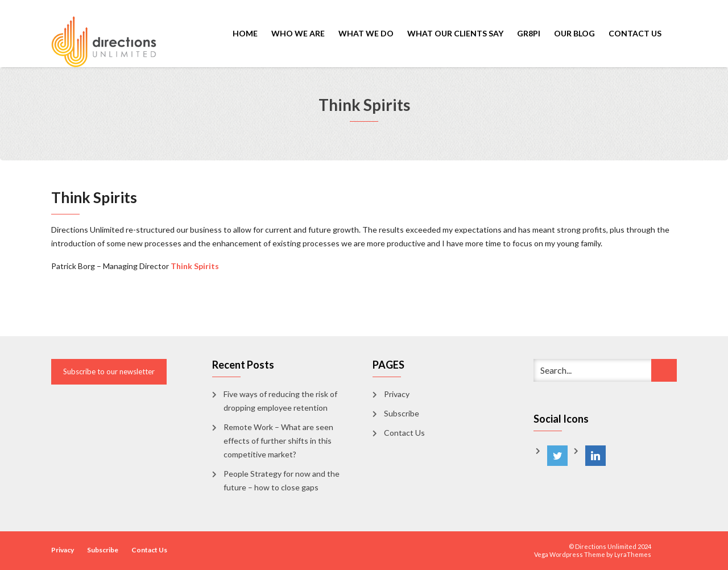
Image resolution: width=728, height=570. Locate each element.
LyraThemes (633, 554)
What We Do (366, 33)
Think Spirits (195, 266)
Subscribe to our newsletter (109, 371)
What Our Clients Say (455, 33)
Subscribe (402, 413)
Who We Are (298, 33)
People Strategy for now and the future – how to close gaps (282, 480)
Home (245, 33)
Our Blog (574, 33)
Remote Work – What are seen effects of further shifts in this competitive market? (278, 441)
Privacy (397, 394)
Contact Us (635, 33)
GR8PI (529, 33)
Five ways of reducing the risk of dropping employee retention (280, 401)
